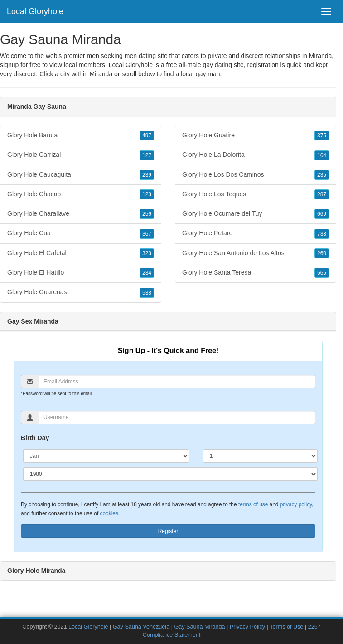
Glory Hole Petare (256, 233)
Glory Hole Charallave (81, 214)
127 (147, 155)
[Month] (106, 456)
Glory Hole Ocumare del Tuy (256, 214)
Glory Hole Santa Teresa (256, 273)
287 (322, 194)
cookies (109, 513)
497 (147, 136)
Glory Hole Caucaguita (81, 175)
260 (322, 253)
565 (322, 273)
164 (322, 155)
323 (147, 253)
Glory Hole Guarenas (81, 292)
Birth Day (35, 438)
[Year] (170, 474)
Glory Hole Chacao (81, 194)
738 (322, 234)
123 (147, 194)
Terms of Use (286, 627)
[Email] (177, 382)
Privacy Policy (247, 627)
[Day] (260, 456)
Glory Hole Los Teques (256, 194)
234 (147, 273)
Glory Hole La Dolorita (256, 155)
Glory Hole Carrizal (81, 155)
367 (147, 234)
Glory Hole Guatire (256, 136)
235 (322, 175)
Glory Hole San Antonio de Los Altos (256, 253)
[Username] (177, 417)
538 (147, 293)
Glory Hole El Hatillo (81, 273)
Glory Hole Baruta (81, 136)
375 (322, 136)
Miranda (101, 74)
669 (322, 214)
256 (147, 214)
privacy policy (296, 504)
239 (147, 175)
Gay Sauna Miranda (199, 627)
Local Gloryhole (35, 11)
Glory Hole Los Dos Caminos (256, 175)
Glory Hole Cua (81, 233)
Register (168, 531)
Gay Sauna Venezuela (141, 627)
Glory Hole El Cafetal (81, 253)
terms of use (253, 504)
